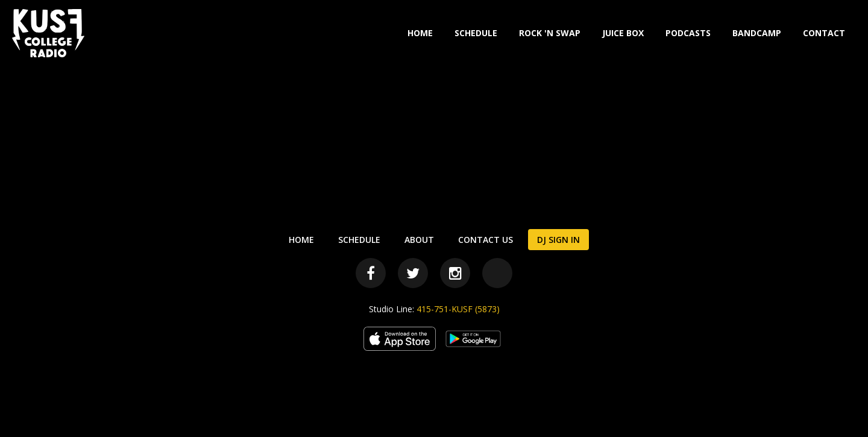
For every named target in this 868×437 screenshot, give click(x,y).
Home (420, 33)
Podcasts (688, 33)
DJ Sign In (558, 240)
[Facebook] (371, 273)
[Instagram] (455, 273)
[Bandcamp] (497, 273)
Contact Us (486, 240)
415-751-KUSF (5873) (458, 309)
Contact (824, 33)
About (419, 240)
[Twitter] (413, 273)
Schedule (476, 33)
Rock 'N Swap (550, 33)
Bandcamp (757, 33)
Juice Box (623, 33)
